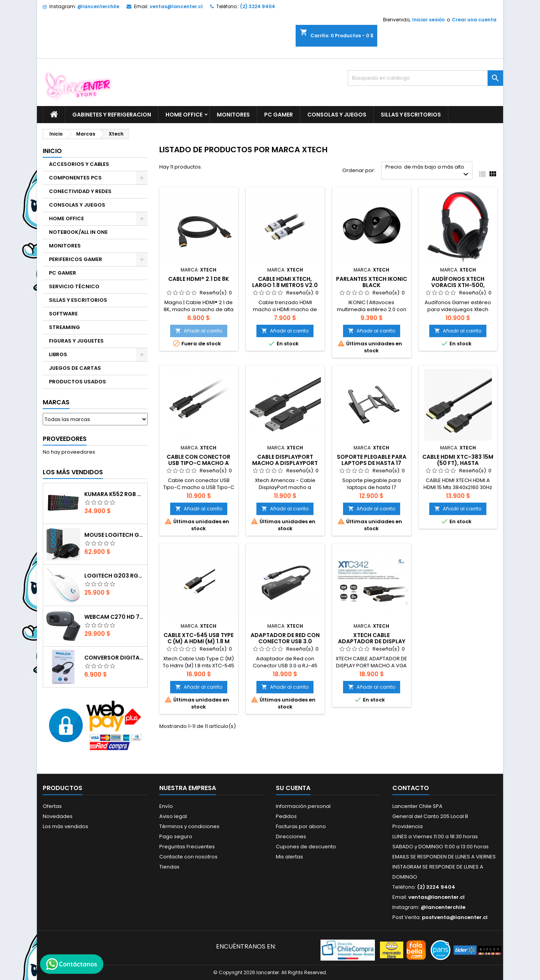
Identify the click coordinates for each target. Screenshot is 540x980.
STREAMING (64, 327)
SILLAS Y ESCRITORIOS (411, 115)
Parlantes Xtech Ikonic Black (372, 282)
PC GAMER (279, 115)
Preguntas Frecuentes (187, 847)
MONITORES (233, 115)
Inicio (52, 151)
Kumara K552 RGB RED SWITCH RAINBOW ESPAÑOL (114, 494)
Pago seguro (176, 836)
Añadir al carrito (199, 331)
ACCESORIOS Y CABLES (79, 164)
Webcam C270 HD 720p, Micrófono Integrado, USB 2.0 (114, 617)
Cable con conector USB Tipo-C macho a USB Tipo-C (199, 463)
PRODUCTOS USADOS (78, 382)
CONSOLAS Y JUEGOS (337, 115)
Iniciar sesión (429, 20)
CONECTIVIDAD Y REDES (80, 191)
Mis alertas (289, 857)
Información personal (303, 806)
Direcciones (291, 836)
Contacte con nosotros (188, 857)
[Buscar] (425, 78)
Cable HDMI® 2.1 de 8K (199, 279)
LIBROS (58, 354)
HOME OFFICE (184, 115)
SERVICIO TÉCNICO (74, 286)
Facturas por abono (301, 826)
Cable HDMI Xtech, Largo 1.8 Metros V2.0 (285, 282)
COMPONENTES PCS (75, 178)
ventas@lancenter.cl (176, 6)
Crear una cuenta (474, 20)
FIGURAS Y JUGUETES (76, 341)
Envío (166, 806)
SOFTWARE (63, 314)
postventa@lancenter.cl (455, 917)
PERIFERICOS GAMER (76, 259)
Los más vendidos (73, 472)
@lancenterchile (98, 6)
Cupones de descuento (306, 847)
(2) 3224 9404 (258, 6)
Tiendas (169, 867)
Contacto (411, 788)
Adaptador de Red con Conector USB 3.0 (285, 638)
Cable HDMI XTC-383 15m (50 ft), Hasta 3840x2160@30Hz (458, 463)
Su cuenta (293, 788)
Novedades (58, 816)
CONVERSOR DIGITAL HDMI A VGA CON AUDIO (114, 658)
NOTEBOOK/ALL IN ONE (78, 232)
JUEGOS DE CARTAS (75, 368)
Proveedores (65, 439)
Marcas (56, 402)
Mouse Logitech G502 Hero (114, 535)
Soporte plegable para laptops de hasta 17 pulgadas (372, 463)
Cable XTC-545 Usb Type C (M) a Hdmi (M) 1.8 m (199, 638)
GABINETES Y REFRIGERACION (112, 115)
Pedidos (286, 816)
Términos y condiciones (189, 826)
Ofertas (52, 806)
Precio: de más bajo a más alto (428, 171)
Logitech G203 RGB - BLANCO (114, 576)
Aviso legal (173, 816)
